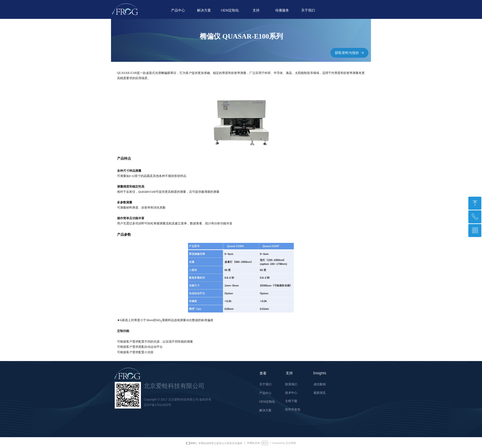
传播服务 (282, 10)
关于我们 (308, 10)
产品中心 (178, 10)
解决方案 (204, 10)
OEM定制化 (230, 10)
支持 (256, 10)
